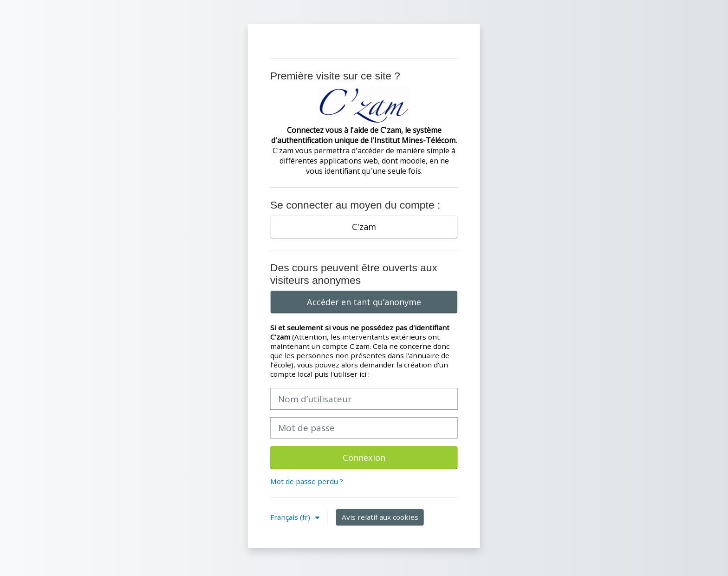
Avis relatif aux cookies (380, 517)
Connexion (364, 458)
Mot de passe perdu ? (307, 481)
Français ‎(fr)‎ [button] (291, 517)
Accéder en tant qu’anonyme (364, 302)
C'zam (364, 227)
